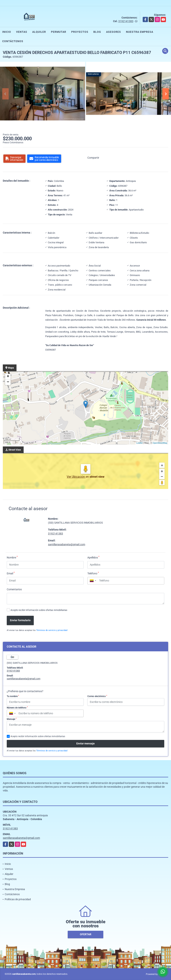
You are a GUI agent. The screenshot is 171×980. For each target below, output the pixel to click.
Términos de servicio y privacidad (52, 630)
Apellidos (93, 557)
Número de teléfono (17, 708)
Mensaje (12, 719)
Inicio (7, 32)
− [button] (8, 382)
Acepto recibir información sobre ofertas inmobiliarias (39, 610)
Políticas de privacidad (18, 899)
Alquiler (39, 32)
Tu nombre (13, 696)
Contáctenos (13, 41)
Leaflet (139, 443)
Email (11, 573)
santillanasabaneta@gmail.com (67, 544)
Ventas (22, 32)
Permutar (59, 32)
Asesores (114, 32)
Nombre (12, 557)
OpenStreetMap (160, 443)
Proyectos (80, 32)
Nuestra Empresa (140, 32)
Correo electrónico (97, 696)
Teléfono (93, 573)
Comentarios (14, 589)
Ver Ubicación (76, 477)
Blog (97, 32)
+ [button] (8, 377)
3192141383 (126, 21)
